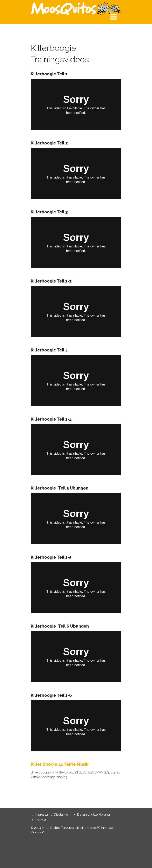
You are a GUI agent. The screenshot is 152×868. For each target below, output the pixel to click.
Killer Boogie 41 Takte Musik (60, 764)
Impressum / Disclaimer (52, 815)
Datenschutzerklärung (94, 815)
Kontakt (40, 820)
